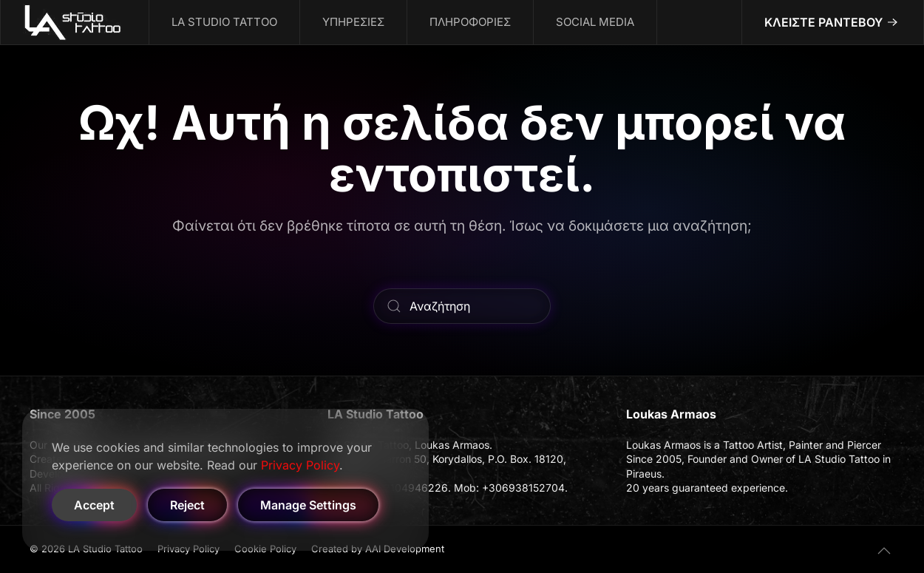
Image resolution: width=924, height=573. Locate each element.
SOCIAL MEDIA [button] (595, 22)
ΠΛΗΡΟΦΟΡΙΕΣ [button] (470, 22)
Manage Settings (308, 505)
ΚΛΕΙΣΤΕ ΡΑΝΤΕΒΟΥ (823, 22)
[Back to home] (75, 22)
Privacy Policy (300, 465)
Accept (94, 505)
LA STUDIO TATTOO (224, 22)
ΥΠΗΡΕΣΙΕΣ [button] (353, 22)
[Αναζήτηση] (462, 306)
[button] (884, 551)
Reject (187, 505)
